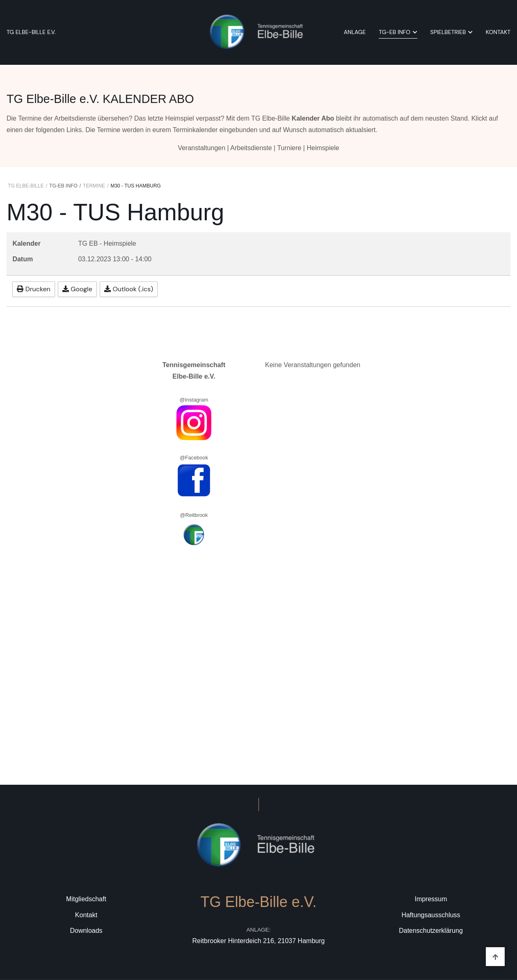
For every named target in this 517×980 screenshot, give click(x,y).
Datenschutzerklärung (431, 931)
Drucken (33, 289)
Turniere (289, 148)
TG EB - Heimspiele (107, 243)
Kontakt (498, 32)
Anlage (355, 32)
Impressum (431, 899)
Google (77, 289)
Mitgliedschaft (86, 899)
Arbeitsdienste (251, 148)
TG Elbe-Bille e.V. (31, 32)
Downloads (86, 931)
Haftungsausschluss (431, 915)
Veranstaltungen (201, 148)
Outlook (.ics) (129, 289)
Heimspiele (323, 148)
